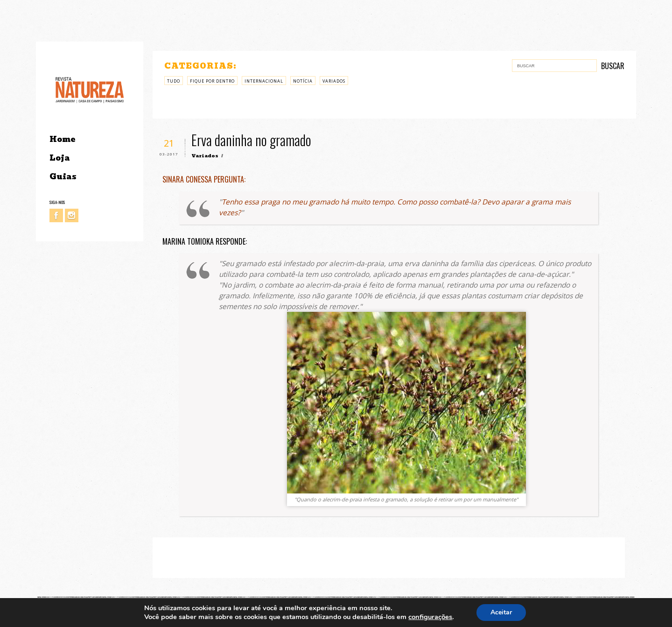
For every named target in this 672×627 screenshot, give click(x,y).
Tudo (174, 81)
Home (62, 139)
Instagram (72, 215)
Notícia (303, 81)
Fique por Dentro (212, 81)
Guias (63, 177)
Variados (334, 81)
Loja (60, 158)
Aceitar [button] (501, 612)
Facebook (56, 215)
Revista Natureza (90, 89)
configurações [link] (430, 617)
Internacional (264, 81)
